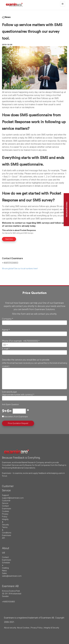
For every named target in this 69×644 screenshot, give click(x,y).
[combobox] (5, 345)
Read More (9, 239)
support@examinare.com (13, 498)
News (6, 17)
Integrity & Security (51, 628)
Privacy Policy (37, 628)
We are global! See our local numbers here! (20, 269)
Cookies (5, 511)
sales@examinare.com (12, 576)
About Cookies (23, 628)
